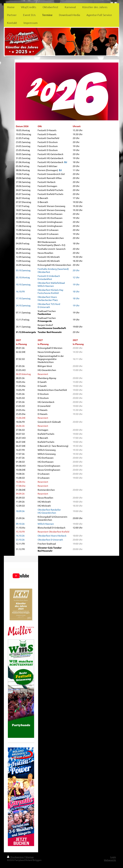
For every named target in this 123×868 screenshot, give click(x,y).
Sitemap (29, 857)
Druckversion (16, 857)
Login (113, 857)
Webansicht (110, 860)
